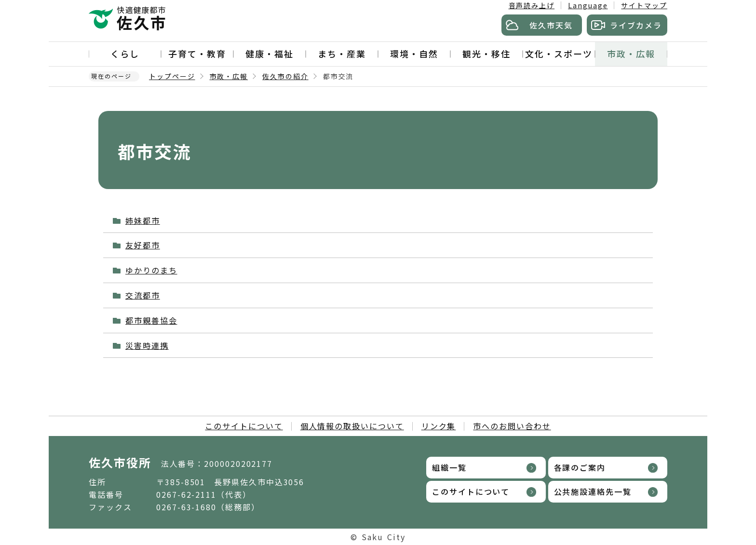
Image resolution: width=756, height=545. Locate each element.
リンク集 (439, 426)
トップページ (172, 76)
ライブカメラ (636, 25)
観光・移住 (486, 54)
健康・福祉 (270, 54)
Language (588, 5)
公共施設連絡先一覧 (593, 491)
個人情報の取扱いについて (352, 426)
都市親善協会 (151, 320)
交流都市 (143, 295)
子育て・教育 (197, 54)
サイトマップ (644, 5)
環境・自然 (414, 54)
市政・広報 (631, 54)
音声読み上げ (532, 5)
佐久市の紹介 (285, 76)
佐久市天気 (551, 25)
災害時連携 (147, 345)
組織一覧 (449, 467)
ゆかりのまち (151, 270)
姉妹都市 (143, 220)
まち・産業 (342, 54)
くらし (125, 54)
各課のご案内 (580, 467)
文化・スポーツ (559, 54)
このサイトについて (244, 426)
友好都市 (143, 245)
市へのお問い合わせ (512, 426)
